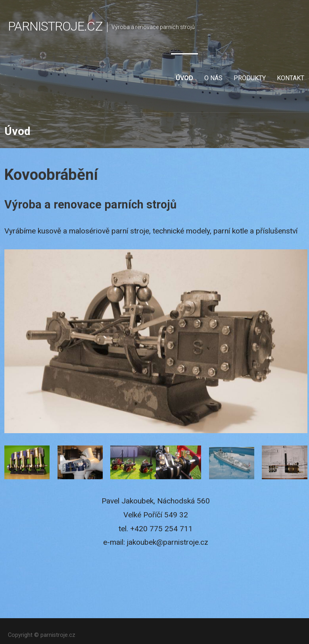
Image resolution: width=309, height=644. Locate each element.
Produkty (250, 78)
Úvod (184, 78)
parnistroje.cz (55, 26)
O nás (213, 78)
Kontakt (291, 78)
